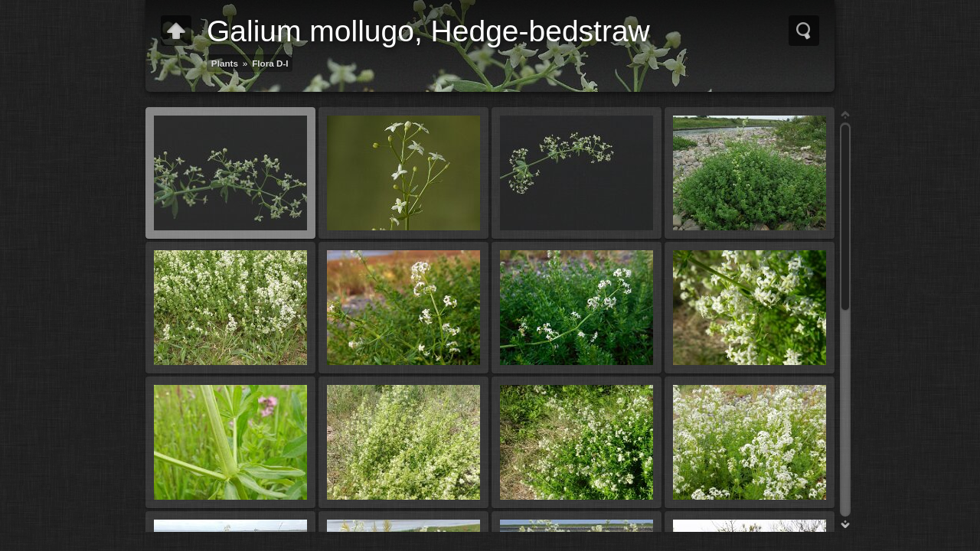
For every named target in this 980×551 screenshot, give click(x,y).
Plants (225, 63)
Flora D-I (270, 63)
